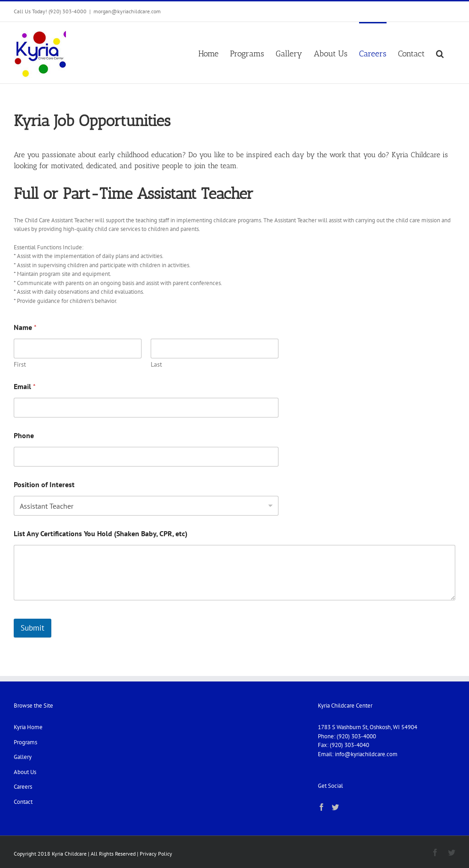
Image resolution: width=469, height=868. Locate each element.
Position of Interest (44, 485)
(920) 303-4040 (349, 745)
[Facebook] (322, 807)
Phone (24, 436)
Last (156, 365)
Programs (25, 742)
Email (25, 387)
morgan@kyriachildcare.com (127, 11)
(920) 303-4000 (356, 736)
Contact (23, 802)
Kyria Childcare (69, 854)
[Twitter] (335, 807)
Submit (33, 628)
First (20, 365)
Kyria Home (28, 727)
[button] (440, 53)
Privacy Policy (156, 854)
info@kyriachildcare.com (366, 754)
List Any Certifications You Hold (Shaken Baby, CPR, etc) (101, 534)
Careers (23, 787)
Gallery (23, 757)
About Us (25, 772)
